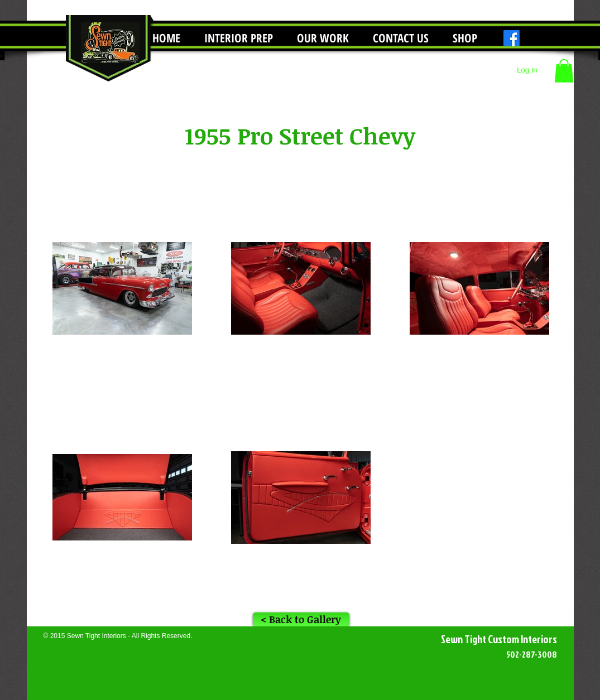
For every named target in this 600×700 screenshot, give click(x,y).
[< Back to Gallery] (301, 619)
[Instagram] (531, 38)
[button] (323, 38)
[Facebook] (512, 38)
